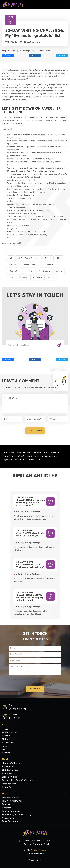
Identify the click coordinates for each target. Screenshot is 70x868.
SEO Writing (38, 277)
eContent (29, 271)
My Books (7, 739)
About (5, 729)
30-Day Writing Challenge (28, 258)
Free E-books (44, 271)
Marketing (23, 277)
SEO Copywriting (10, 770)
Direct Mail (7, 808)
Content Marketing (49, 265)
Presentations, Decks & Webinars (17, 780)
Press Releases (9, 784)
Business (13, 265)
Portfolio (6, 736)
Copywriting (14, 271)
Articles (48, 258)
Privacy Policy (49, 679)
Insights (59, 271)
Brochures (7, 804)
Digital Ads (7, 787)
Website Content (10, 767)
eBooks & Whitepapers (13, 763)
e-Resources (8, 743)
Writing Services (10, 732)
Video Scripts (8, 773)
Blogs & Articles (9, 777)
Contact (6, 753)
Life (11, 277)
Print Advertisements (12, 801)
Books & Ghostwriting (12, 797)
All (11, 258)
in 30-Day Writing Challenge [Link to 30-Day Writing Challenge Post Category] (23, 42)
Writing (51, 277)
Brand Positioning (10, 821)
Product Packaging (11, 811)
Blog (59, 258)
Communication (29, 265)
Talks (5, 746)
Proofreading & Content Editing (17, 814)
